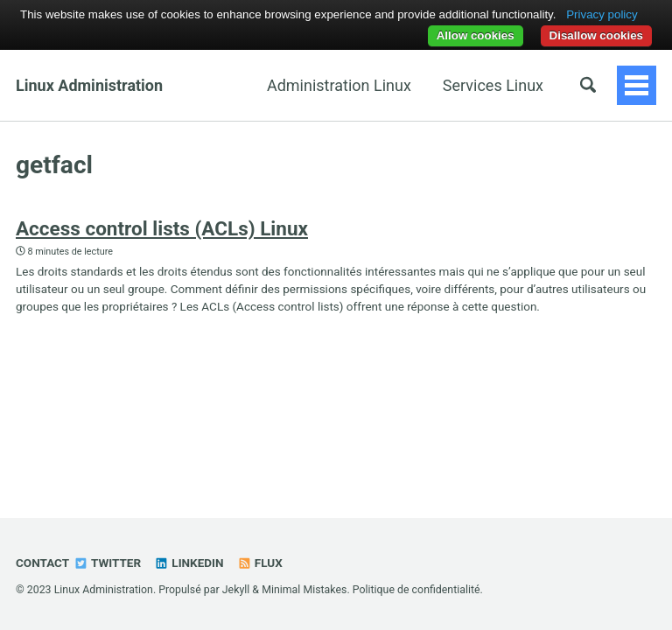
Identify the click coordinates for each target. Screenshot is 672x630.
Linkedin (189, 563)
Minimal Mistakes (304, 590)
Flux (260, 563)
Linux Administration (89, 85)
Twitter (107, 563)
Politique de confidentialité (416, 590)
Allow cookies (476, 35)
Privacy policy (602, 14)
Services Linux (493, 85)
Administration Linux (339, 85)
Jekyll (236, 590)
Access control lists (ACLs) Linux (162, 228)
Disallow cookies (596, 35)
